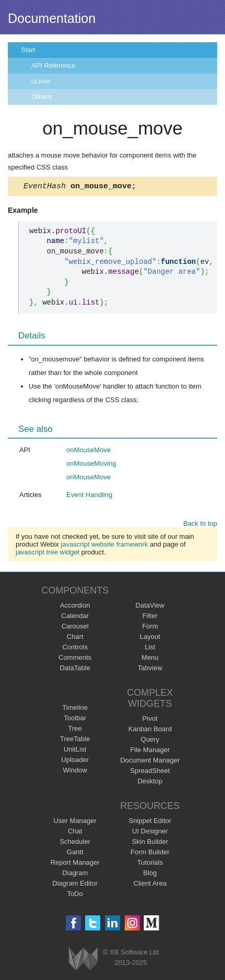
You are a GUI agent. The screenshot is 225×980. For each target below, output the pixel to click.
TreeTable (75, 740)
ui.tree (41, 81)
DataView (150, 607)
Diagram (75, 874)
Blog (150, 874)
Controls (75, 649)
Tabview (150, 669)
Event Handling (89, 496)
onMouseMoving (91, 465)
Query (150, 741)
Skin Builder (150, 843)
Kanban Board (150, 730)
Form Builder (150, 854)
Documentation (52, 18)
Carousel (75, 628)
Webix (83, 960)
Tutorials (150, 864)
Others (42, 97)
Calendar (75, 617)
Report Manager (75, 864)
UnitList (75, 751)
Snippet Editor (150, 822)
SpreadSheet (150, 772)
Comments (75, 659)
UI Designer (150, 833)
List (150, 649)
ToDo (75, 895)
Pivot (150, 720)
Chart (75, 638)
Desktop (150, 783)
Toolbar (75, 719)
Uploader (75, 761)
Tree (75, 730)
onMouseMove (88, 451)
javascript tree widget (48, 554)
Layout (150, 638)
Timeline (75, 709)
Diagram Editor (75, 885)
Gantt (75, 854)
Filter (150, 617)
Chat (75, 833)
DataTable (75, 669)
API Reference (54, 65)
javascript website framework (104, 546)
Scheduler (75, 843)
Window (75, 772)
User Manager (75, 822)
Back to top (200, 525)
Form (150, 628)
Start (28, 50)
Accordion (75, 607)
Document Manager (150, 762)
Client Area (150, 885)
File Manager (150, 751)
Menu (150, 659)
